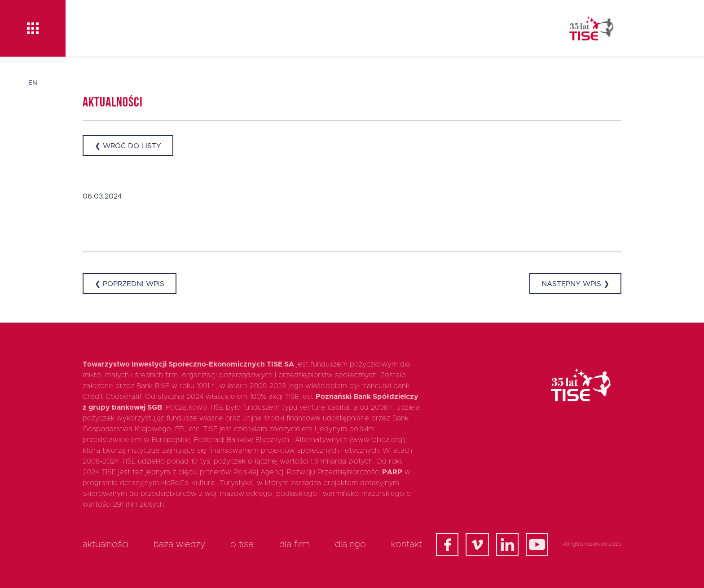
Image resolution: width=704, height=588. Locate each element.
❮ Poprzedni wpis (130, 284)
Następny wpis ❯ (575, 284)
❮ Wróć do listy (128, 146)
